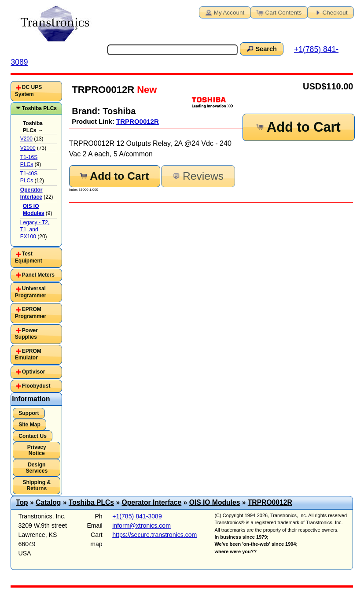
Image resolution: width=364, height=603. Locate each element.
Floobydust (36, 386)
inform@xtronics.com (142, 525)
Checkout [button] (330, 12)
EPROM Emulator (28, 355)
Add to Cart (298, 127)
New (145, 90)
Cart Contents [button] (279, 12)
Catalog (48, 502)
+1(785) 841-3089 (137, 516)
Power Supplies (26, 334)
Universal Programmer (31, 292)
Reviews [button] (197, 176)
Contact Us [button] (33, 436)
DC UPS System (28, 91)
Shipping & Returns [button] (37, 485)
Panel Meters (38, 275)
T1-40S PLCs (29, 177)
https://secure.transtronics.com (154, 535)
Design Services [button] (37, 468)
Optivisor (34, 372)
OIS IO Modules (215, 502)
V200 (26, 139)
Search (261, 48)
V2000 (28, 148)
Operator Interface (152, 502)
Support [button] (29, 413)
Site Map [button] (29, 425)
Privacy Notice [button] (37, 450)
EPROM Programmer (31, 313)
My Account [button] (224, 12)
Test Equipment (29, 257)
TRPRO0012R (138, 121)
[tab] (36, 91)
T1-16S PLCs (29, 161)
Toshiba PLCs (39, 108)
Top (22, 502)
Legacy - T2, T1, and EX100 (35, 229)
